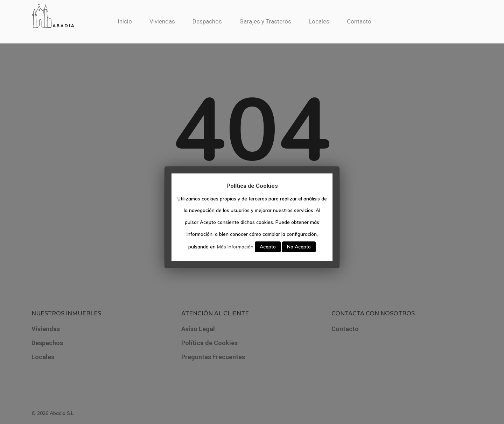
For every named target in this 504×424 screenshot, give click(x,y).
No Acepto (299, 247)
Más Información (235, 247)
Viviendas (170, 21)
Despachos (215, 21)
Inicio (132, 21)
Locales (327, 21)
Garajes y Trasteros (273, 21)
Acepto (268, 247)
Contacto (367, 21)
